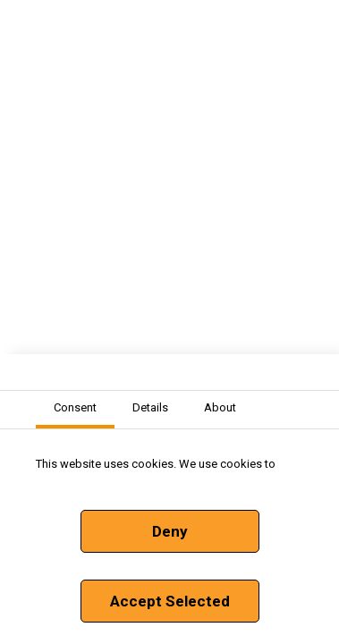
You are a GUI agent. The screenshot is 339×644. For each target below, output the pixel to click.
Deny (170, 531)
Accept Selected (170, 601)
